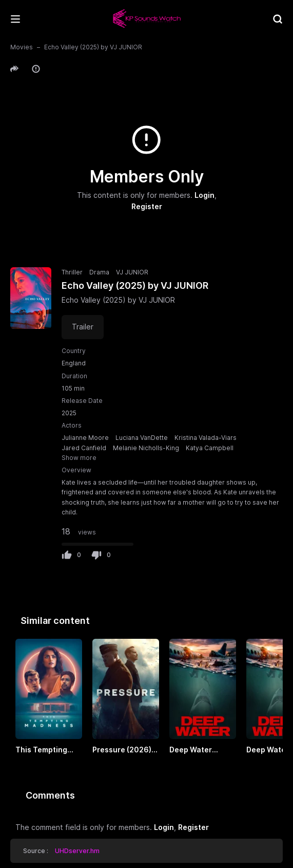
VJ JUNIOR (132, 272)
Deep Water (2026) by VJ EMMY (192, 750)
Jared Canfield (84, 448)
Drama (99, 272)
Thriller (72, 272)
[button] (16, 69)
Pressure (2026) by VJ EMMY (122, 750)
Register (147, 206)
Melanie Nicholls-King (146, 448)
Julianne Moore (85, 438)
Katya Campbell (210, 448)
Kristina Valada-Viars (206, 438)
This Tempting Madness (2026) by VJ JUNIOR (45, 750)
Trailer (83, 327)
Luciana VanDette (142, 438)
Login (204, 195)
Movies (22, 47)
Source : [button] (61, 851)
